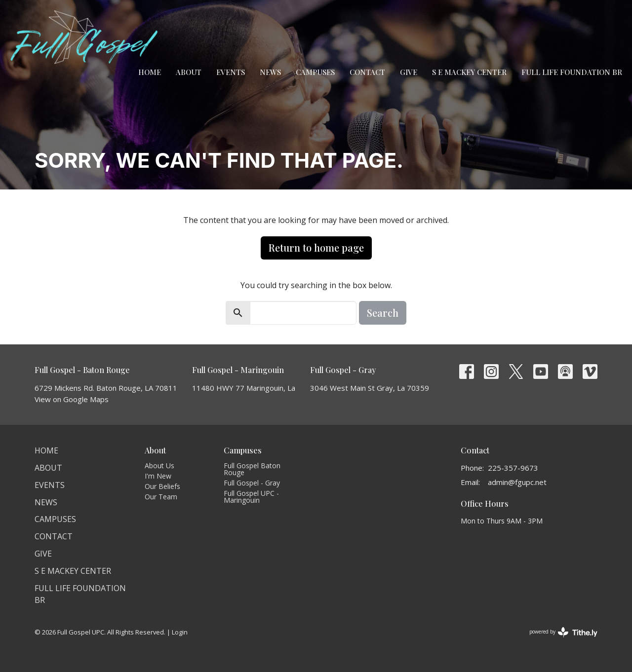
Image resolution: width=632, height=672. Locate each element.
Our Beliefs (162, 486)
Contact (367, 72)
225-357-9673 (513, 468)
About (189, 72)
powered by (563, 632)
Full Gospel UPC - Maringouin (251, 497)
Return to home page (316, 247)
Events (231, 72)
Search (383, 313)
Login (180, 632)
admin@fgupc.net (517, 482)
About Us (159, 466)
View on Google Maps (72, 399)
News (270, 72)
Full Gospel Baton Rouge (252, 469)
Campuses (315, 72)
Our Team (161, 497)
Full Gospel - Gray (252, 483)
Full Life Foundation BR (572, 72)
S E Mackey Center (469, 72)
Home (150, 72)
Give (409, 72)
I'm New (158, 476)
